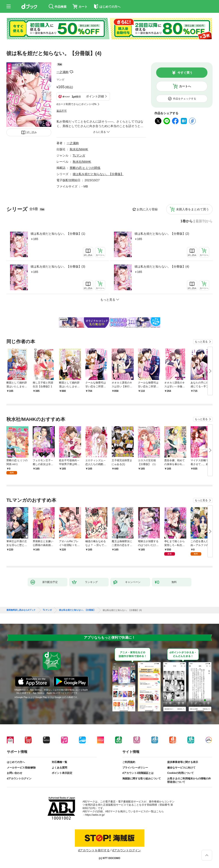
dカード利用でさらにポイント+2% (76, 104)
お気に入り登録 (147, 209)
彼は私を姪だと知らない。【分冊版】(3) (58, 266)
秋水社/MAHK (79, 149)
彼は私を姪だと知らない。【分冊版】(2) (162, 234)
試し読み (32, 132)
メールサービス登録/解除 (21, 768)
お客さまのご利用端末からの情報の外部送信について (189, 780)
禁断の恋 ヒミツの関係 (85, 168)
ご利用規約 (129, 762)
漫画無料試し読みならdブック (21, 610)
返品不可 (62, 111)
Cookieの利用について (181, 773)
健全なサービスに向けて (181, 768)
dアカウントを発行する (94, 850)
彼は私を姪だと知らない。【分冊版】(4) (162, 266)
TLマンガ (79, 155)
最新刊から (204, 221)
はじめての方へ (16, 762)
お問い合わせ (15, 773)
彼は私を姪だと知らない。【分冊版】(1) (58, 234)
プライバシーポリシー (135, 768)
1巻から (187, 221)
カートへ (185, 86)
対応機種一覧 (59, 762)
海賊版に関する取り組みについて (142, 779)
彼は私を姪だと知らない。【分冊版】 (98, 174)
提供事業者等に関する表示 (183, 762)
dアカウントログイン (19, 779)
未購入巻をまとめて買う (192, 209)
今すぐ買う (185, 73)
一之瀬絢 (62, 72)
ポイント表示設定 (62, 773)
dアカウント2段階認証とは (138, 773)
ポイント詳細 (95, 96)
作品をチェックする (185, 99)
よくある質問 (59, 768)
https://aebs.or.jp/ (95, 815)
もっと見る (201, 342)
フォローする (71, 72)
